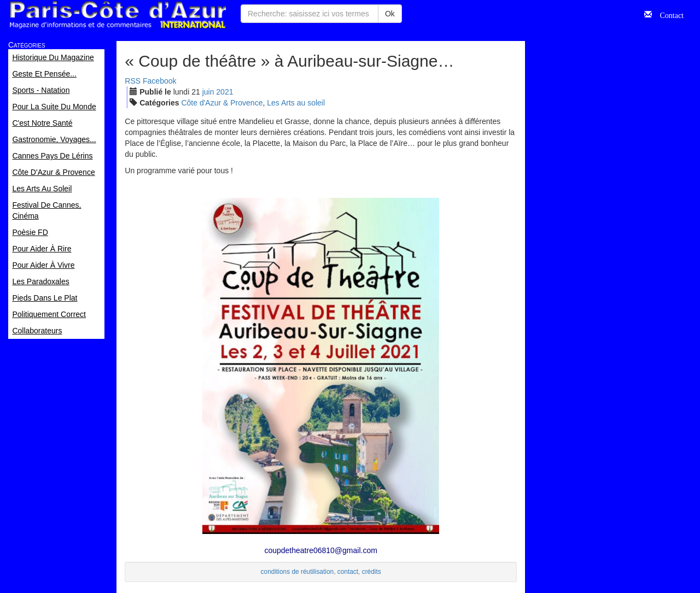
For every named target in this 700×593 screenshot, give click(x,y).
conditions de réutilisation (297, 572)
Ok (390, 14)
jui (208, 92)
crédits (372, 572)
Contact (668, 14)
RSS (133, 81)
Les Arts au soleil (296, 103)
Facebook (159, 81)
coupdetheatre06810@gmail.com (320, 550)
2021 (224, 92)
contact (348, 572)
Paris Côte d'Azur (118, 15)
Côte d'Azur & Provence (222, 103)
